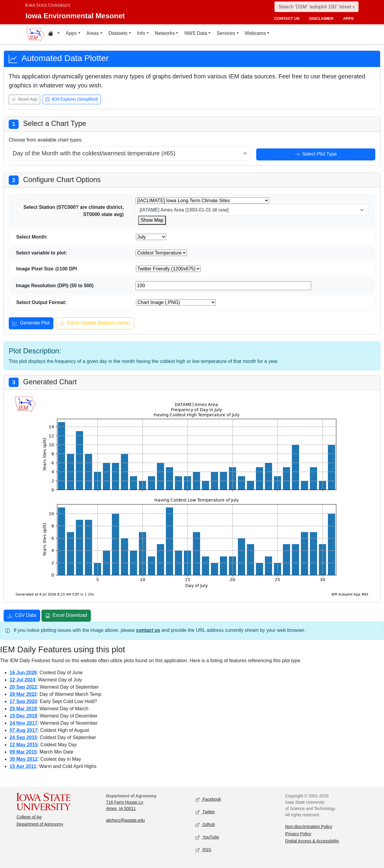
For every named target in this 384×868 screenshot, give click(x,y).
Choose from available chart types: (46, 140)
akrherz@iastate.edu (126, 820)
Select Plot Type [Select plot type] (316, 155)
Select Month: (32, 237)
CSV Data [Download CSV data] (22, 616)
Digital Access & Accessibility (312, 841)
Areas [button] (93, 33)
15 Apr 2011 (23, 766)
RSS (203, 850)
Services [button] (226, 33)
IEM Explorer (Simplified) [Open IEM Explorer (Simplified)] (72, 100)
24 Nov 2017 (24, 723)
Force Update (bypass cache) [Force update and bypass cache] (95, 324)
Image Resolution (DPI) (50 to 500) (55, 286)
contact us (287, 18)
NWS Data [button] (196, 33)
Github (205, 825)
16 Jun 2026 (23, 673)
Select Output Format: (41, 302)
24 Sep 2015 (23, 737)
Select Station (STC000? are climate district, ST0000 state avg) (73, 211)
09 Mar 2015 (23, 752)
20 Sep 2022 (23, 687)
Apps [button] (71, 33)
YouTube (207, 837)
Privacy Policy (298, 834)
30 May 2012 (24, 759)
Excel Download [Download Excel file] (66, 616)
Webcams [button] (255, 33)
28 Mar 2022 (23, 694)
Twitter (205, 812)
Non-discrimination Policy (309, 827)
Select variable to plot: (42, 253)
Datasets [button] (118, 33)
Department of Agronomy (40, 824)
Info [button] (141, 33)
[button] (54, 34)
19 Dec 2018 (23, 716)
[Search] (316, 7)
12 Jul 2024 (22, 680)
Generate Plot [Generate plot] (31, 324)
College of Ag (29, 817)
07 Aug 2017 (24, 730)
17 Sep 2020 (23, 701)
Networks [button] (165, 33)
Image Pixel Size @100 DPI (46, 269)
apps (348, 18)
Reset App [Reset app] (24, 100)
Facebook (208, 799)
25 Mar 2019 (23, 709)
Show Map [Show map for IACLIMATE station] (152, 220)
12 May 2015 (24, 745)
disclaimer (321, 18)
